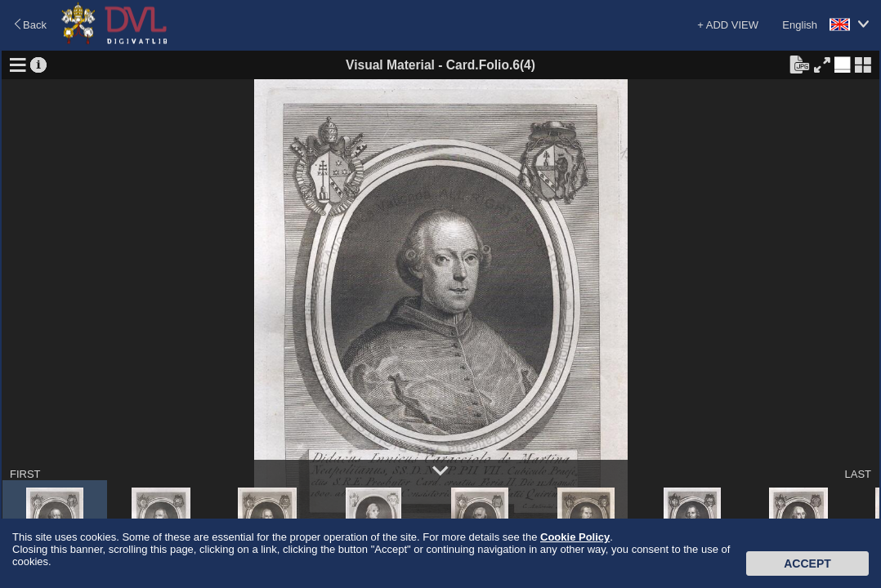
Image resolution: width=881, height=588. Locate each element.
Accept (807, 563)
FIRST (25, 474)
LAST (858, 474)
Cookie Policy (575, 537)
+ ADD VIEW (728, 25)
